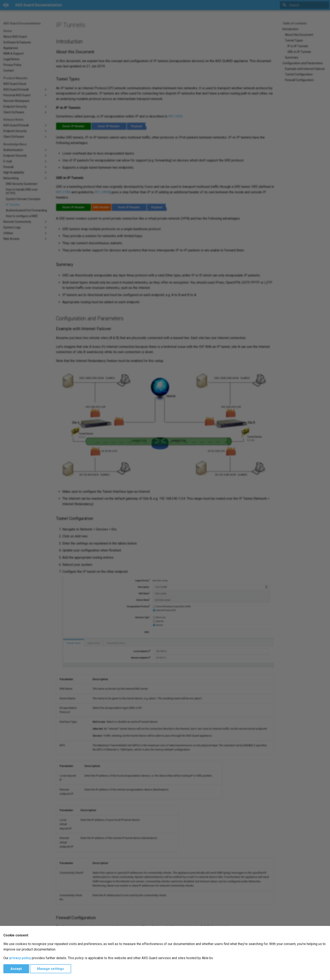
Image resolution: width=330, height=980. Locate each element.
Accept (16, 969)
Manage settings (51, 969)
